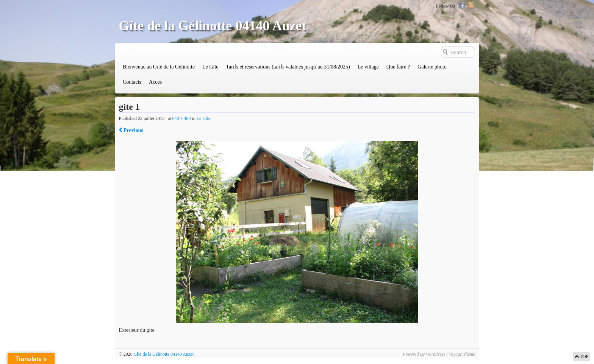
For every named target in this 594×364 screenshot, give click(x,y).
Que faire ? (398, 67)
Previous (131, 130)
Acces (155, 82)
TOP (581, 356)
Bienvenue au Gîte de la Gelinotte (159, 67)
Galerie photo (432, 67)
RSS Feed (471, 5)
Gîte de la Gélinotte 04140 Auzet (213, 26)
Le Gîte (210, 67)
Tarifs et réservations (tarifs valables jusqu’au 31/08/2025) (288, 67)
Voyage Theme (462, 354)
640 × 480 (182, 118)
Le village (368, 67)
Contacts (132, 82)
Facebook (462, 5)
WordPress (435, 354)
